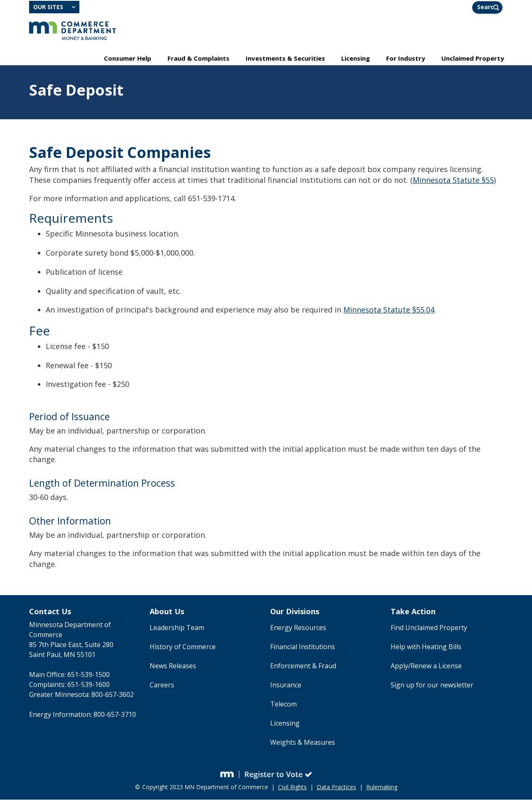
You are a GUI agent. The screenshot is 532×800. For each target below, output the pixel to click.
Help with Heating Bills (426, 647)
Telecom (283, 705)
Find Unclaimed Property (429, 628)
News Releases (173, 667)
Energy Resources (298, 628)
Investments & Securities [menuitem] (285, 59)
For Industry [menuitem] (406, 59)
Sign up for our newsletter (432, 686)
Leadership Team (177, 628)
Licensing (285, 724)
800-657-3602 (113, 695)
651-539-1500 (89, 675)
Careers (162, 686)
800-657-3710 (115, 715)
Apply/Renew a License (426, 667)
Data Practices (336, 787)
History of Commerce (183, 647)
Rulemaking (382, 787)
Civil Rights (292, 787)
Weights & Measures (303, 743)
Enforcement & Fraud (303, 667)
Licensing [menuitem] (356, 59)
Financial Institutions (303, 647)
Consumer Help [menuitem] (128, 59)
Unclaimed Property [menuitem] (473, 59)
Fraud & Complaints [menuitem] (198, 59)
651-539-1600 (89, 685)
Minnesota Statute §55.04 (389, 310)
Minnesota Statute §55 (453, 181)
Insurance (286, 686)
